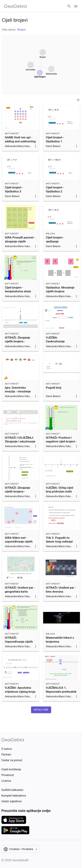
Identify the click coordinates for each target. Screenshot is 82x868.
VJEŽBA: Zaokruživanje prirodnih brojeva (57, 341)
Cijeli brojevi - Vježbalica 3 (14, 189)
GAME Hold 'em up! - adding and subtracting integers (20, 141)
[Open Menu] (76, 6)
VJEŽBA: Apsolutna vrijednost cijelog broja (20, 690)
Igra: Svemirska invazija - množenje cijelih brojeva (18, 391)
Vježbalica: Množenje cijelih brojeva (60, 289)
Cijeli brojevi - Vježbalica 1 (55, 139)
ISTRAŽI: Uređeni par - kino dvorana (61, 589)
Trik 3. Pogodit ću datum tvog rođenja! (59, 540)
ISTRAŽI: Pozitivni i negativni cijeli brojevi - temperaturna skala (61, 442)
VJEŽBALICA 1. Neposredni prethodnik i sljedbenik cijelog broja (61, 693)
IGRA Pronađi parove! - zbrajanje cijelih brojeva (20, 241)
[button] (41, 710)
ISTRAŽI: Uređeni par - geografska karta (20, 589)
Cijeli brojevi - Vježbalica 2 (55, 189)
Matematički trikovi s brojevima (60, 640)
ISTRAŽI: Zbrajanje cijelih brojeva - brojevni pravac (17, 341)
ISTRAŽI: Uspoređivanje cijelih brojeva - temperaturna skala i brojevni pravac (20, 643)
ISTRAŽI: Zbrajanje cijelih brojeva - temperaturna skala (18, 492)
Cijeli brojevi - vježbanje (55, 239)
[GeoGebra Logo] (15, 6)
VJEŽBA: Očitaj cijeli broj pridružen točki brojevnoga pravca (60, 492)
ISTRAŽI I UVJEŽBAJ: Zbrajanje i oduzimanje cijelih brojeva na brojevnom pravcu (20, 443)
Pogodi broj (54, 388)
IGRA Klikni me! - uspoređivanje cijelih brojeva (19, 542)
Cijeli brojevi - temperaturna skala (18, 289)
